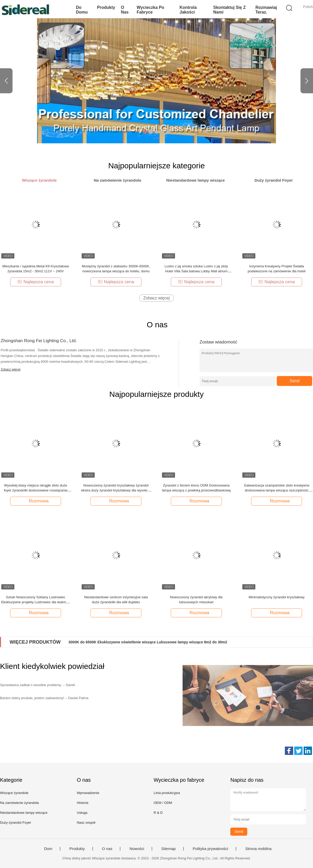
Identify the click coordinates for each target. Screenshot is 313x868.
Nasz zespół (86, 823)
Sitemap (168, 849)
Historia (82, 803)
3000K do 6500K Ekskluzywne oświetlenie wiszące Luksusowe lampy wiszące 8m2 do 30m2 (148, 642)
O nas (125, 10)
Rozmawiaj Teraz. (266, 10)
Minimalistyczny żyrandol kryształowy (277, 597)
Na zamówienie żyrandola (19, 803)
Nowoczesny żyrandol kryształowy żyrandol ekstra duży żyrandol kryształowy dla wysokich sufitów (116, 490)
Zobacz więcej (156, 298)
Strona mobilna (258, 849)
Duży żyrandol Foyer (16, 823)
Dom (48, 849)
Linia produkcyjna (167, 793)
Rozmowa (36, 501)
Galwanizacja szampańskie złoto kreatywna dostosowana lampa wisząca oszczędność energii (277, 490)
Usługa (82, 813)
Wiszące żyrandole (14, 793)
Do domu (82, 10)
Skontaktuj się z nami (229, 10)
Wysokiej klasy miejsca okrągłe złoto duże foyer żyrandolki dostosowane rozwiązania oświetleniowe (36, 490)
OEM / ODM (163, 803)
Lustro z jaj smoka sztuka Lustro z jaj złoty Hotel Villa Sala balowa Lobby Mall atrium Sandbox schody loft (196, 271)
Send (295, 381)
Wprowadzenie (88, 793)
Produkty (106, 7)
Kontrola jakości (188, 10)
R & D (158, 813)
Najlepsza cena (36, 282)
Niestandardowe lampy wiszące (24, 813)
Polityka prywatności (210, 849)
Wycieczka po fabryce (151, 10)
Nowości (137, 849)
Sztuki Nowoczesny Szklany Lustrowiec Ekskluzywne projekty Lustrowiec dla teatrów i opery (36, 602)
